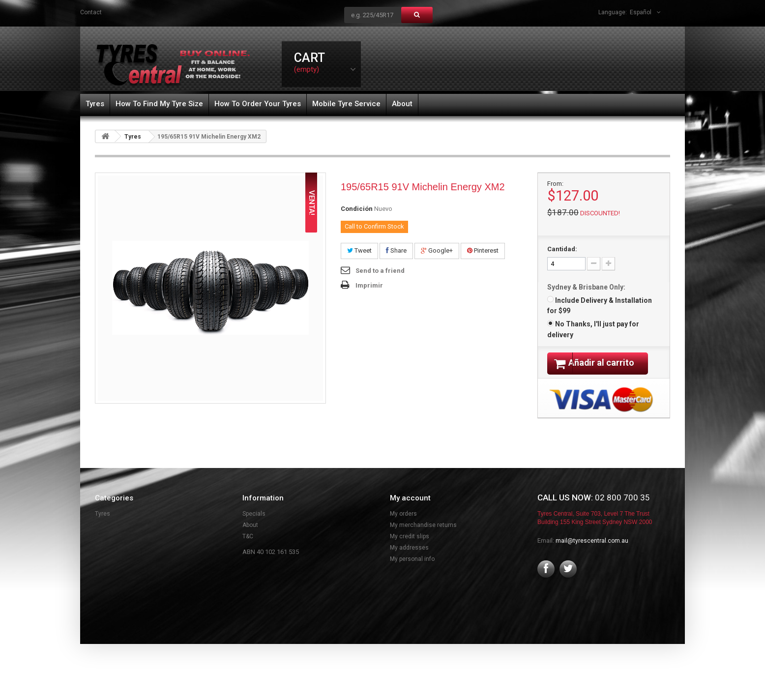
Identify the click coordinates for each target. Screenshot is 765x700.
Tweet (359, 250)
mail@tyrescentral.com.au (592, 553)
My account (410, 510)
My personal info (412, 571)
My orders (403, 526)
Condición (357, 209)
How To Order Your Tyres (258, 104)
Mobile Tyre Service (346, 104)
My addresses (409, 560)
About (402, 104)
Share (396, 250)
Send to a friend (380, 271)
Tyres (95, 104)
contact (91, 12)
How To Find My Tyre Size (159, 104)
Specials (254, 526)
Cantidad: (562, 249)
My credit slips (410, 549)
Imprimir (369, 285)
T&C (248, 549)
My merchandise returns (423, 537)
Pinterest (483, 250)
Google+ (437, 250)
